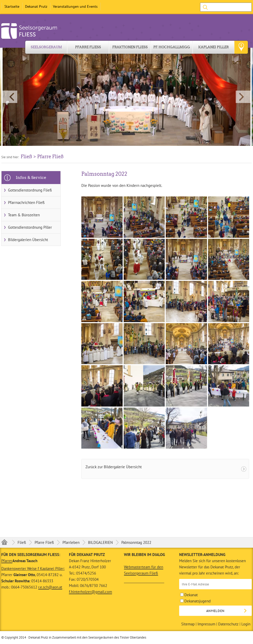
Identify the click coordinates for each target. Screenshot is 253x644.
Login (246, 624)
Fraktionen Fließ (130, 47)
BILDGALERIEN (100, 542)
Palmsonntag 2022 (136, 542)
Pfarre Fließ (88, 47)
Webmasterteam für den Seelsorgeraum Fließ (144, 570)
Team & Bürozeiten (24, 215)
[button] (126, 97)
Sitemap (188, 624)
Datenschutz (228, 624)
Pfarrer (7, 561)
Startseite (12, 6)
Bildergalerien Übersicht (28, 240)
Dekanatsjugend (195, 601)
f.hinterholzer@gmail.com (90, 592)
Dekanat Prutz (36, 6)
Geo (241, 47)
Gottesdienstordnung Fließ (30, 190)
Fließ (22, 542)
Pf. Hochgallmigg (172, 47)
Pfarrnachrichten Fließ (26, 202)
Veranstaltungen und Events (75, 6)
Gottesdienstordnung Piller (30, 227)
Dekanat (189, 595)
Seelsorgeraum (46, 47)
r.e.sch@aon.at (50, 587)
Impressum (206, 624)
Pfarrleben (71, 542)
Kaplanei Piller (214, 47)
